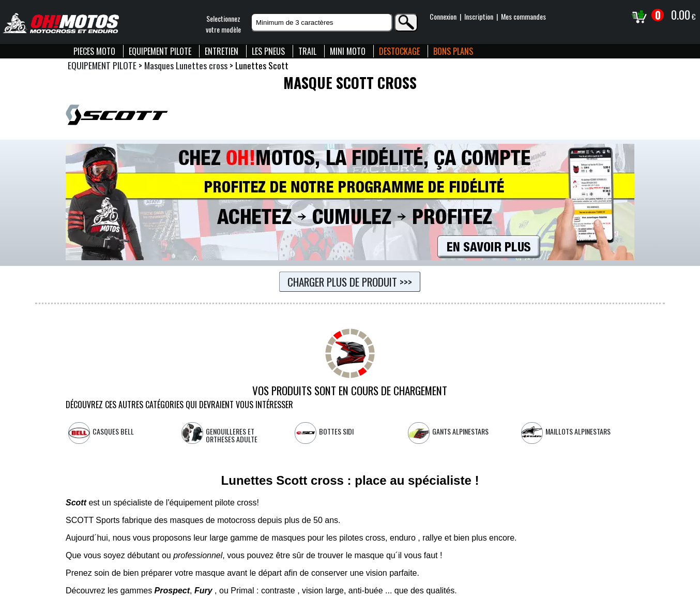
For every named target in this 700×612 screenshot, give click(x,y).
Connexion (443, 16)
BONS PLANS (453, 51)
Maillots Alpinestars (578, 431)
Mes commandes (523, 16)
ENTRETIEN (222, 51)
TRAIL (307, 51)
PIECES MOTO (94, 51)
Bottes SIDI (336, 431)
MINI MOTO (348, 51)
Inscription (479, 16)
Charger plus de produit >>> (350, 282)
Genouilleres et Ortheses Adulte (232, 435)
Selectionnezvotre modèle (223, 24)
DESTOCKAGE (399, 51)
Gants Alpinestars (460, 431)
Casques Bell (113, 431)
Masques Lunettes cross (186, 65)
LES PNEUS (268, 51)
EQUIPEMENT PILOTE (160, 51)
